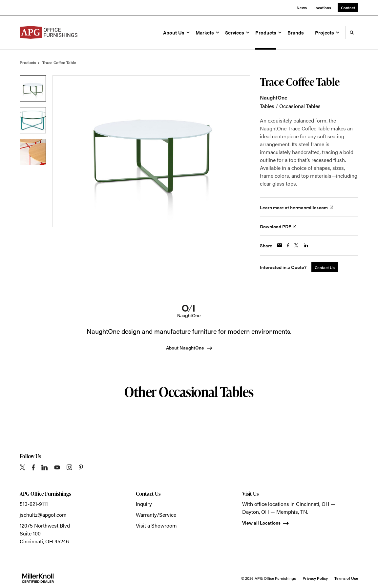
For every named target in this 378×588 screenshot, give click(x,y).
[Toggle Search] (352, 33)
